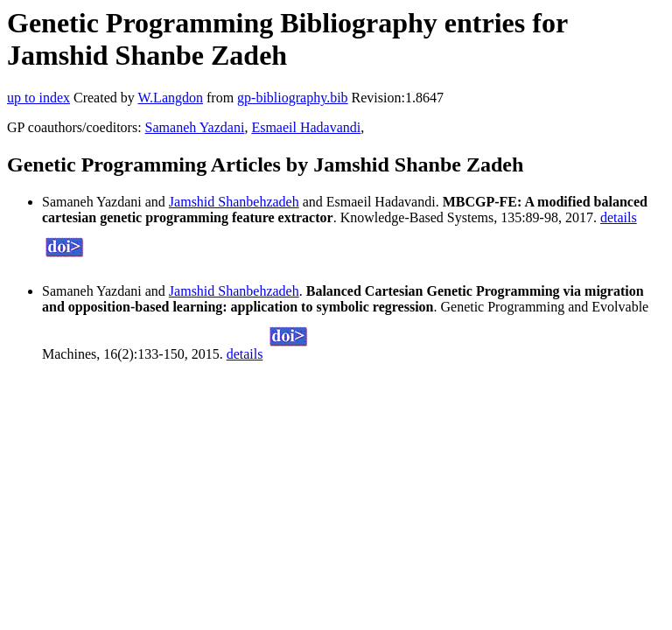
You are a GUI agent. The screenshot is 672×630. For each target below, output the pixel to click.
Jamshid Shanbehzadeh (234, 202)
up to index (38, 98)
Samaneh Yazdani (195, 127)
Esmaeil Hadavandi (306, 127)
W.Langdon (170, 98)
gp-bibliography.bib (293, 98)
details (619, 217)
